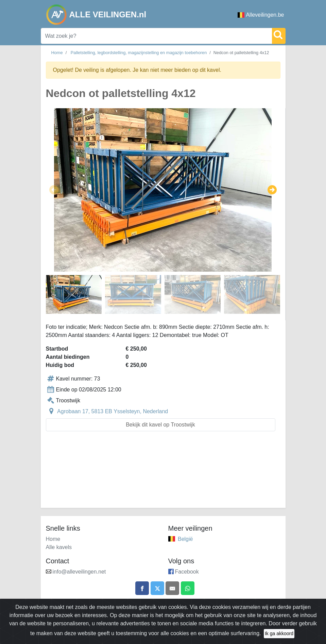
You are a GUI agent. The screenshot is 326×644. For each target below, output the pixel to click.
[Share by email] (172, 588)
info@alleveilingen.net (79, 572)
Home (57, 53)
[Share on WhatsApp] (188, 588)
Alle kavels (59, 547)
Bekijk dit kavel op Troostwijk (160, 425)
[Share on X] (157, 588)
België (185, 539)
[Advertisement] (163, 474)
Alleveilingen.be (261, 15)
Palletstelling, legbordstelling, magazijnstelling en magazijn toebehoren (139, 53)
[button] (54, 190)
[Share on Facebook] (142, 588)
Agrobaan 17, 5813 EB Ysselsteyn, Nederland (113, 411)
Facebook (187, 572)
